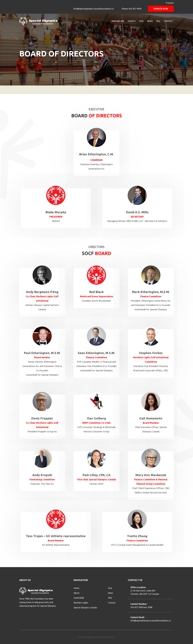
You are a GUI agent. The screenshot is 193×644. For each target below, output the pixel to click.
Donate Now (161, 9)
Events (132, 21)
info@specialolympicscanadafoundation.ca (94, 9)
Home (76, 588)
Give (110, 588)
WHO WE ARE (118, 21)
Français (170, 3)
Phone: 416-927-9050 (131, 9)
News (111, 593)
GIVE (141, 21)
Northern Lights (81, 603)
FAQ (158, 21)
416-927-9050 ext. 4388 (141, 607)
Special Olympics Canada (85, 608)
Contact (112, 603)
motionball (79, 598)
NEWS (150, 21)
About (77, 593)
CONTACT (169, 21)
